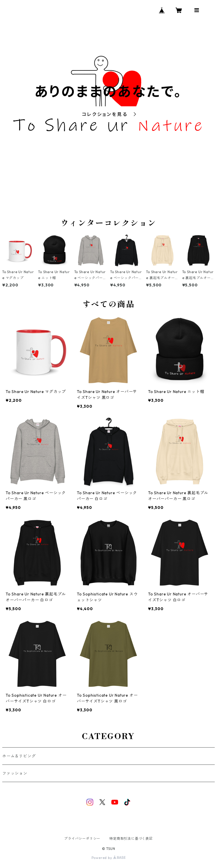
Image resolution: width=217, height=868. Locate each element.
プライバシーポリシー (82, 838)
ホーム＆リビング (19, 756)
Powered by (109, 858)
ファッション (15, 773)
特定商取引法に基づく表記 (131, 838)
